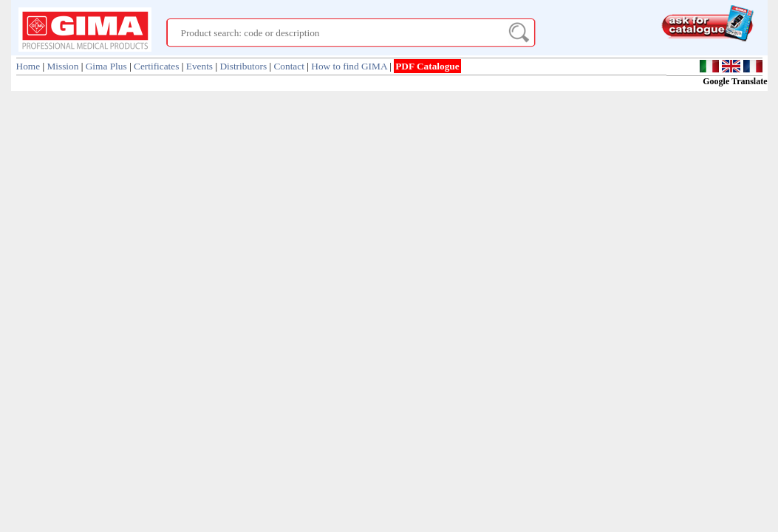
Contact (289, 66)
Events (199, 66)
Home (28, 66)
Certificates (156, 66)
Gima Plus (106, 66)
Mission (62, 66)
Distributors (243, 66)
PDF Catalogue (427, 66)
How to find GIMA (349, 66)
